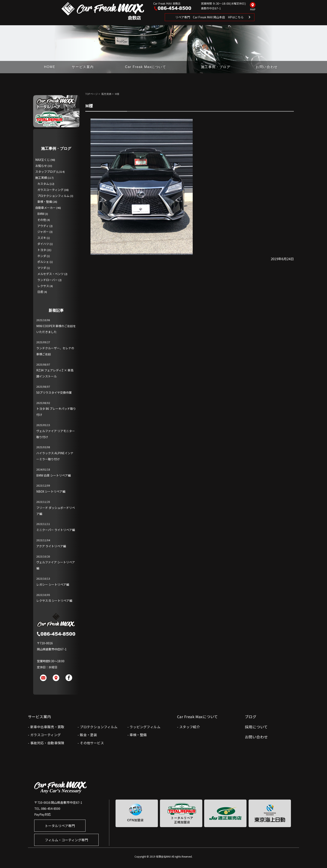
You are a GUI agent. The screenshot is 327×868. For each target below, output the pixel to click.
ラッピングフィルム (145, 727)
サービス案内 (83, 67)
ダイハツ (43, 244)
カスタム (43, 184)
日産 (40, 292)
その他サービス (92, 743)
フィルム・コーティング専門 (66, 840)
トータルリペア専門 (60, 826)
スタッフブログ (45, 172)
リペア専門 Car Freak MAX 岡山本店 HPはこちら (209, 17)
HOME (50, 67)
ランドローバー (48, 280)
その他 (42, 220)
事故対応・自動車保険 (47, 743)
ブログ (251, 717)
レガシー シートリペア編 (53, 584)
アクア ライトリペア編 (51, 546)
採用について (256, 727)
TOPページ (92, 94)
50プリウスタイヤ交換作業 (54, 392)
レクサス (43, 286)
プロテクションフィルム (53, 196)
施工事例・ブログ (216, 67)
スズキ (42, 238)
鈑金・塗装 (88, 735)
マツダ (42, 268)
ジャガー (43, 232)
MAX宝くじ (43, 160)
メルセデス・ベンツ (50, 274)
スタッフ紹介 (190, 727)
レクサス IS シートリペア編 (54, 601)
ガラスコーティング (50, 190)
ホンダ (42, 256)
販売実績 (106, 94)
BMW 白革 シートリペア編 (53, 475)
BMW (41, 214)
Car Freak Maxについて (146, 67)
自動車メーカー (45, 208)
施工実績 (41, 178)
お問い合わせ (267, 67)
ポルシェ (43, 262)
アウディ (43, 226)
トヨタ (42, 250)
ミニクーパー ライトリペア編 (56, 530)
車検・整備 (45, 202)
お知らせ (41, 166)
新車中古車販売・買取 (47, 727)
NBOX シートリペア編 (51, 491)
